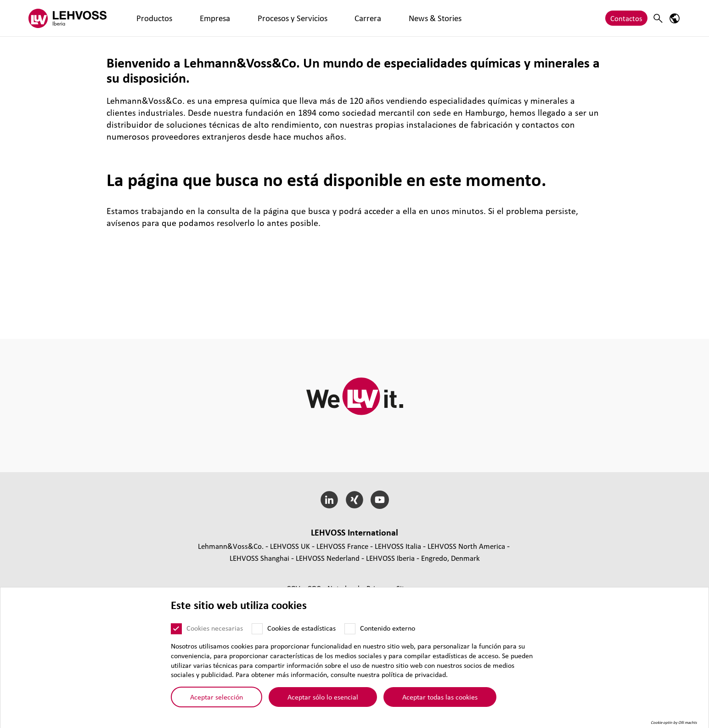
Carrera (294, 18)
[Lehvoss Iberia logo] (68, 18)
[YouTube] (380, 500)
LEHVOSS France (342, 546)
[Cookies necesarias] (176, 629)
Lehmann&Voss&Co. (231, 546)
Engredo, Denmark (450, 558)
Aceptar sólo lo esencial (323, 697)
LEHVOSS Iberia (390, 558)
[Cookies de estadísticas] (257, 629)
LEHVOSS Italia (398, 546)
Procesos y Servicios (240, 18)
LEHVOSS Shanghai (259, 558)
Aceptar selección (217, 697)
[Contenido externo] (350, 629)
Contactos (626, 18)
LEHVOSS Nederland (328, 558)
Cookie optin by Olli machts (674, 722)
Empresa (184, 18)
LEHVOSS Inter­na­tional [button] (354, 532)
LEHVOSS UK (290, 546)
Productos (144, 18)
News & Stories (340, 18)
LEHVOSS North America (466, 546)
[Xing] (355, 500)
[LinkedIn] (329, 500)
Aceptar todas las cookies (440, 697)
